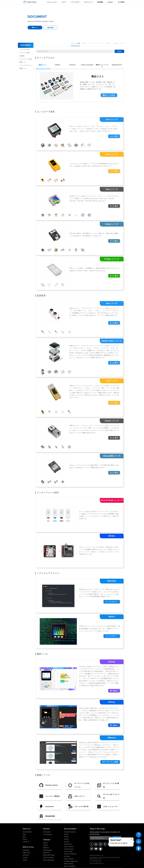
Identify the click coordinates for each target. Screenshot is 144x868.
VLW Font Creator (48, 853)
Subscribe (117, 833)
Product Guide (68, 847)
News (24, 830)
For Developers (48, 830)
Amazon (25, 853)
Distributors (26, 845)
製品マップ (35, 27)
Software (47, 835)
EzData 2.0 (46, 848)
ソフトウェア (75, 2)
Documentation (70, 824)
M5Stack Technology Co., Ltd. (37, 865)
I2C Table (67, 852)
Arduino (66, 835)
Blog (24, 832)
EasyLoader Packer (49, 850)
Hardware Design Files (71, 857)
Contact (110, 2)
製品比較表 (50, 28)
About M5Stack (27, 827)
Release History (69, 859)
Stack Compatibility (70, 861)
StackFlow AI (68, 839)
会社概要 (100, 2)
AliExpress (26, 850)
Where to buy (28, 842)
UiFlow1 (46, 838)
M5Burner (46, 843)
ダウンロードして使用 (110, 757)
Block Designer (48, 845)
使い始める (114, 686)
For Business (47, 827)
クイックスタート (112, 597)
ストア (64, 2)
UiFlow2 (46, 841)
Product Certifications (70, 849)
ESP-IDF (67, 837)
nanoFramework (69, 844)
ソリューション (52, 2)
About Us (27, 824)
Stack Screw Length (70, 864)
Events (25, 835)
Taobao (25, 855)
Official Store (27, 848)
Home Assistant (69, 842)
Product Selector (69, 854)
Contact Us (26, 837)
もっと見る (114, 131)
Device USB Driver (49, 855)
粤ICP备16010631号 (117, 865)
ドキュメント (88, 2)
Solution (46, 824)
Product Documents (70, 827)
